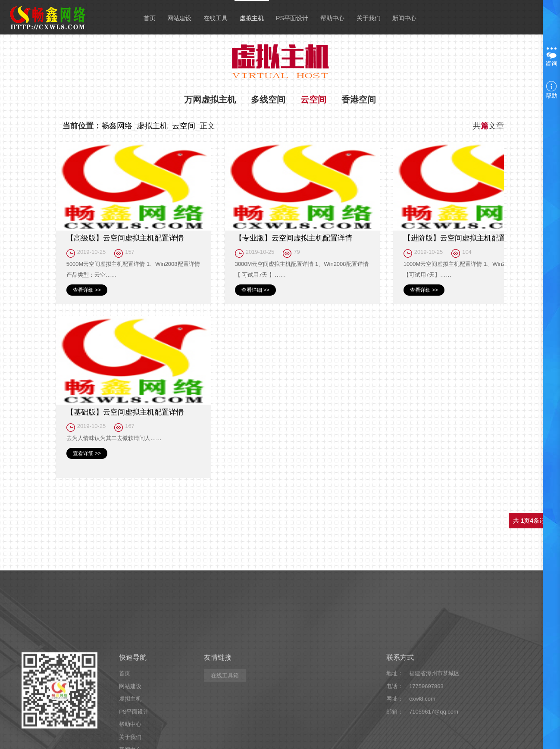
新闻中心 (404, 18)
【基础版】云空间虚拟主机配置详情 (125, 412)
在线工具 (216, 18)
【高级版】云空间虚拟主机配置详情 (125, 238)
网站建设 (179, 18)
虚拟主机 (252, 18)
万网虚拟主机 (210, 100)
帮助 (551, 90)
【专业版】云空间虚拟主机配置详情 (294, 238)
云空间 (313, 100)
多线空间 (268, 100)
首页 (150, 18)
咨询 (551, 57)
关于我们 (369, 18)
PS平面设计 (292, 18)
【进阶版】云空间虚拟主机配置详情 (462, 238)
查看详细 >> (87, 290)
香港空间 (359, 100)
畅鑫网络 (117, 126)
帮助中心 (332, 18)
